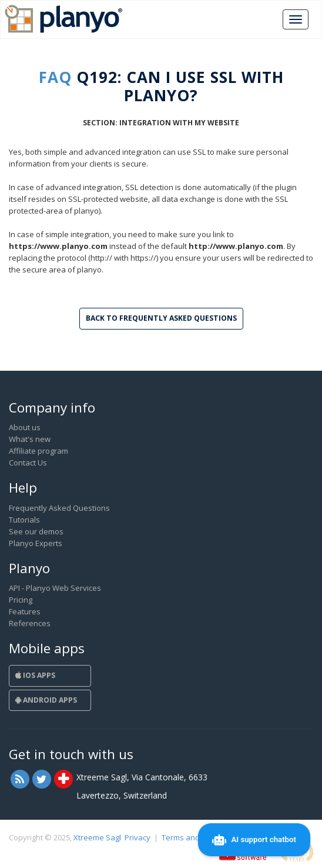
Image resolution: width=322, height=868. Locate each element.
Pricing (21, 600)
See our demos (36, 531)
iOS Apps (35, 675)
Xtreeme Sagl (97, 837)
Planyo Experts (36, 543)
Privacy (137, 837)
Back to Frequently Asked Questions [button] (161, 318)
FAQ (55, 77)
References (30, 623)
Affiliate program (38, 451)
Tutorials (24, 520)
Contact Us (28, 463)
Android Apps (46, 700)
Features (25, 611)
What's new (30, 439)
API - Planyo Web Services (55, 588)
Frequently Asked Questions (59, 508)
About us (25, 427)
